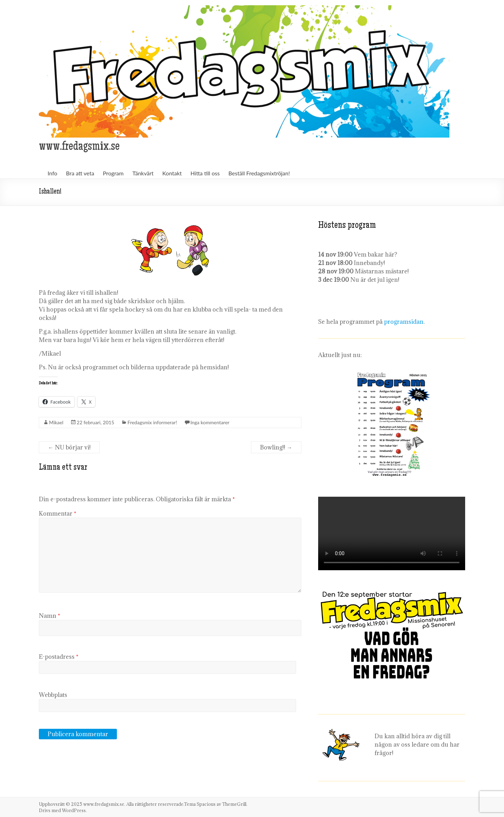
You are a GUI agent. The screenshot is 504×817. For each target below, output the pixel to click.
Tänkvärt (143, 173)
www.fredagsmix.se (79, 147)
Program (113, 173)
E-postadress (59, 657)
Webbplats (53, 695)
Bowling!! (276, 447)
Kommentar (58, 514)
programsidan (404, 322)
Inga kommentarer (210, 422)
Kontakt (172, 173)
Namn (50, 616)
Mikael (56, 422)
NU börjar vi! (69, 447)
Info (52, 173)
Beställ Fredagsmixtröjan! (259, 173)
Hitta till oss (205, 173)
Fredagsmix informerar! (152, 422)
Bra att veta (80, 173)
